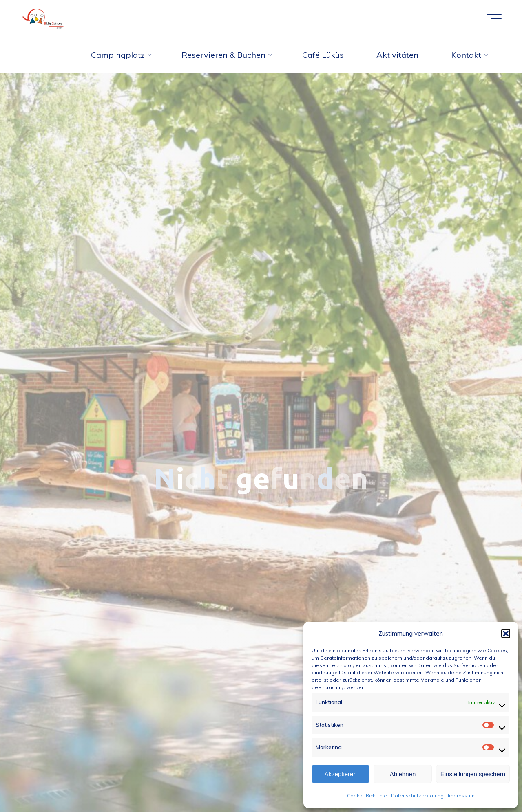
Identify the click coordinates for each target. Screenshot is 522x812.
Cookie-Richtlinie (367, 795)
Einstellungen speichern (473, 774)
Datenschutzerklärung (417, 795)
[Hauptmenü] (494, 18)
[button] (506, 634)
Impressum (461, 795)
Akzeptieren (341, 774)
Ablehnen (403, 774)
